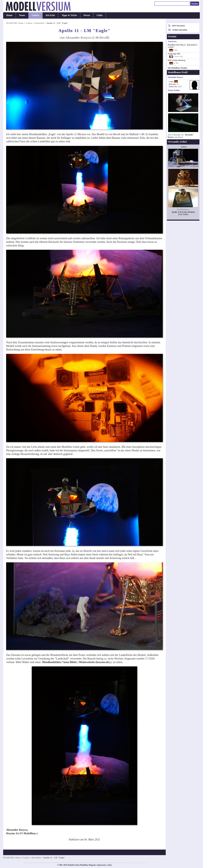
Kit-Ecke (50, 15)
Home (9, 15)
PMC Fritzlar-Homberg (176, 60)
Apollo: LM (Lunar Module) (183, 212)
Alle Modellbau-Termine (177, 68)
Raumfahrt (39, 23)
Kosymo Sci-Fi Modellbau (21, 833)
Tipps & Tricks (69, 15)
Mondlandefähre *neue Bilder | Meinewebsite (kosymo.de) (76, 662)
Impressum (101, 865)
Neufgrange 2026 (174, 54)
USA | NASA (183, 214)
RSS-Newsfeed (178, 26)
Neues (22, 15)
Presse (87, 15)
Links (110, 865)
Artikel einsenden (180, 30)
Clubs (100, 15)
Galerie (35, 15)
